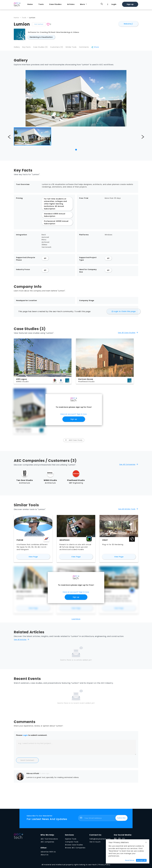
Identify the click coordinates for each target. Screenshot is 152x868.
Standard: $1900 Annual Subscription (55, 216)
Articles (71, 4)
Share (100, 48)
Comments (88, 48)
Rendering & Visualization (41, 37)
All (45, 260)
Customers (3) (59, 48)
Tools (41, 4)
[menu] (82, 4)
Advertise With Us (48, 853)
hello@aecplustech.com (100, 840)
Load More (76, 620)
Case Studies (55, 4)
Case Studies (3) (42, 48)
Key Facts (27, 48)
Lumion (32, 18)
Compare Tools (72, 843)
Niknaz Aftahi (33, 775)
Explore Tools (71, 840)
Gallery (17, 48)
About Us (45, 856)
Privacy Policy (104, 866)
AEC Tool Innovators (49, 840)
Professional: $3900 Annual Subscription (56, 224)
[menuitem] (31, 4)
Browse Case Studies (74, 846)
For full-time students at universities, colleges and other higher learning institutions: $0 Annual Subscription (55, 205)
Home (30, 4)
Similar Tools (74, 48)
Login (114, 4)
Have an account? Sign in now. (74, 415)
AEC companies (47, 843)
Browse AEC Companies (75, 849)
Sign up (130, 4)
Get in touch (95, 843)
